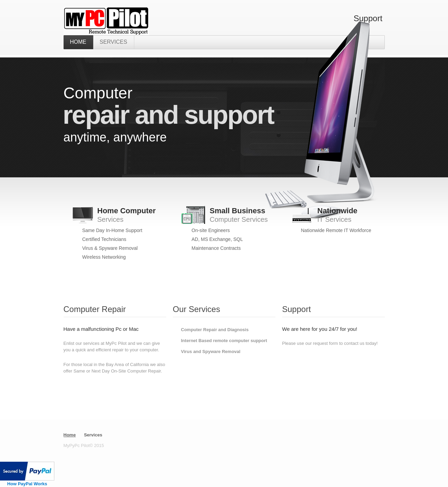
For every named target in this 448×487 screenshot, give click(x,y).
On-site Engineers (211, 230)
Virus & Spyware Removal (110, 248)
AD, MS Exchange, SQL (217, 239)
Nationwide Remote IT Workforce (336, 230)
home (78, 42)
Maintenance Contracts (216, 248)
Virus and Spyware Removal (211, 351)
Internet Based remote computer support (224, 341)
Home (70, 435)
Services (114, 42)
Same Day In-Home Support (112, 230)
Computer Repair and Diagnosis (215, 330)
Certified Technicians (104, 239)
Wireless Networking (104, 257)
